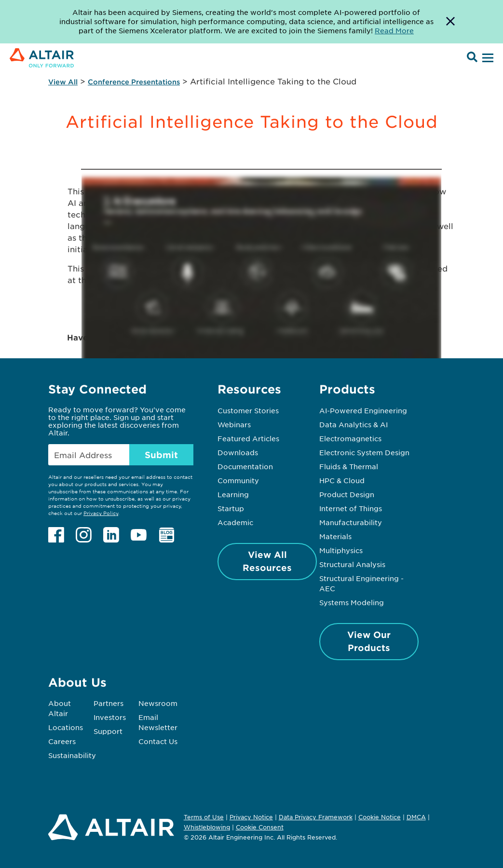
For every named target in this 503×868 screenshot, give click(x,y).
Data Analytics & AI (353, 424)
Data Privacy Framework (316, 817)
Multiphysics (341, 550)
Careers (62, 741)
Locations (66, 727)
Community (238, 480)
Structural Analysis (352, 564)
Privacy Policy (101, 513)
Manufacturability (351, 522)
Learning (233, 494)
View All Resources (267, 561)
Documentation (245, 466)
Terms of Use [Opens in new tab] (204, 817)
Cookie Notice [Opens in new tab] (380, 817)
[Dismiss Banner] (450, 22)
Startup (231, 508)
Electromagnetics (350, 438)
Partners (109, 703)
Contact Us (158, 741)
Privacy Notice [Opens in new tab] (251, 817)
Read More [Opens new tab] (394, 30)
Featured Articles (248, 438)
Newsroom (158, 703)
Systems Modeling (352, 602)
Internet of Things (351, 508)
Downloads (238, 452)
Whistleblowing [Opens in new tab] (207, 827)
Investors (110, 717)
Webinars (234, 424)
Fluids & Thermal (349, 466)
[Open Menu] (487, 58)
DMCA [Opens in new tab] (416, 817)
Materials (335, 536)
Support (108, 731)
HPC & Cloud (342, 480)
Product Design (347, 494)
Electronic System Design (364, 452)
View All (63, 82)
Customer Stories (248, 410)
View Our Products (369, 641)
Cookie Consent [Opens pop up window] (260, 827)
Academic (235, 522)
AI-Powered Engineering (363, 410)
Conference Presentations (134, 82)
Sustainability (72, 755)
